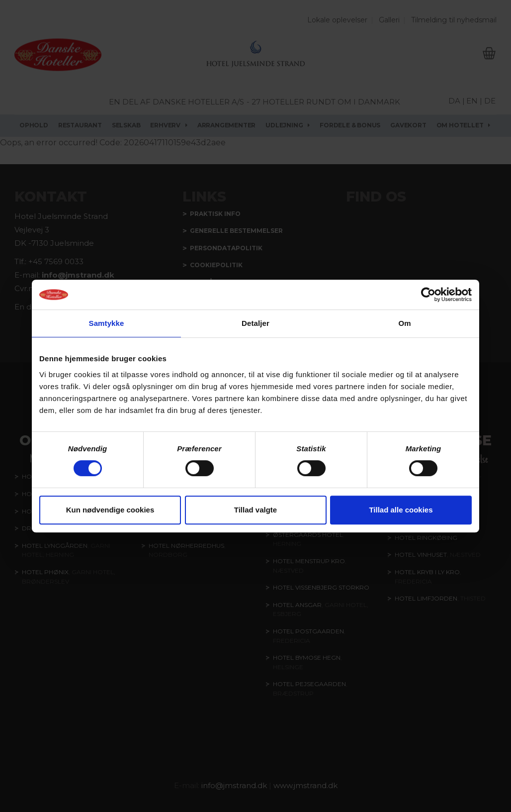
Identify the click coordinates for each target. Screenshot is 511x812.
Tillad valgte (255, 510)
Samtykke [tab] (107, 323)
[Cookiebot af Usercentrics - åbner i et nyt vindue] (428, 295)
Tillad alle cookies (401, 510)
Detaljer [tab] (255, 323)
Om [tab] (404, 323)
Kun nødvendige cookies (110, 510)
